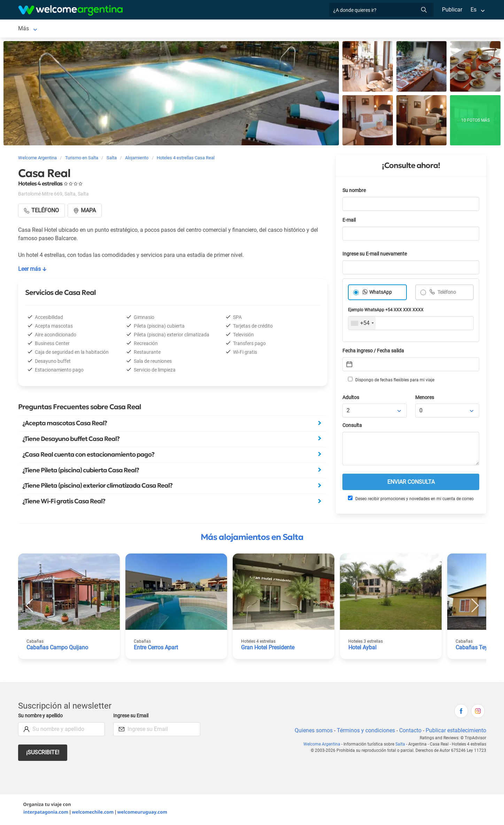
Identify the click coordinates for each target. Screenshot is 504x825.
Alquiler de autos (119, 29)
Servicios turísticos (176, 29)
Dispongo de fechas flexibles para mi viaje (391, 381)
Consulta (352, 427)
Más (406, 29)
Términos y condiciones (364, 732)
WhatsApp (381, 294)
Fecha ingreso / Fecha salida (374, 352)
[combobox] (362, 324)
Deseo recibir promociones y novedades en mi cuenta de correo (410, 500)
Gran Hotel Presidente (269, 649)
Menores (425, 399)
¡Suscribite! (43, 754)
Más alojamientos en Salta (252, 538)
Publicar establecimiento (456, 732)
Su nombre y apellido (42, 717)
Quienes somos (312, 732)
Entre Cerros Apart (157, 649)
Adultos (351, 399)
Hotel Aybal (363, 649)
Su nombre (355, 192)
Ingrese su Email (132, 717)
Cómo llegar (377, 29)
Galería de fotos (320, 29)
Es (473, 10)
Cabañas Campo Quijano (57, 649)
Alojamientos (60, 29)
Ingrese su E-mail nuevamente (377, 255)
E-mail (350, 221)
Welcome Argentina (323, 746)
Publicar (452, 10)
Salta (24, 29)
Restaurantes (238, 29)
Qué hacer (275, 29)
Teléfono (447, 294)
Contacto (409, 732)
